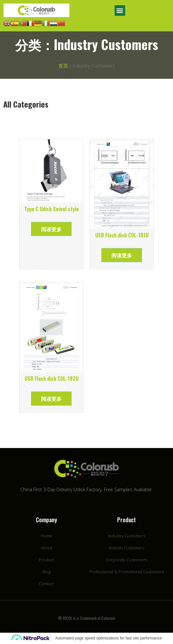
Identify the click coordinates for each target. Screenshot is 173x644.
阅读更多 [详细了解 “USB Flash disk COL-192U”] (51, 399)
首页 (63, 66)
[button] (120, 10)
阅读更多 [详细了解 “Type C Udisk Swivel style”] (51, 229)
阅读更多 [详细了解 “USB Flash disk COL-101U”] (122, 255)
